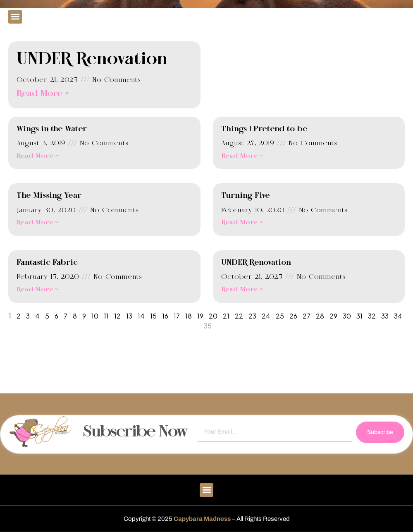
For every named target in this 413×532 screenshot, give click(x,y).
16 (165, 316)
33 (385, 316)
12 (117, 316)
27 (307, 316)
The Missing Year (49, 196)
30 (347, 316)
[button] (15, 17)
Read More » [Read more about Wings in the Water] (37, 156)
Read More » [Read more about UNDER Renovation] (43, 94)
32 (372, 316)
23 (252, 316)
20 (213, 316)
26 (293, 316)
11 (106, 316)
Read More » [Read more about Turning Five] (242, 223)
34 (398, 316)
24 (266, 316)
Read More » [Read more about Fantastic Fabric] (37, 290)
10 (95, 316)
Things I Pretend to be (264, 129)
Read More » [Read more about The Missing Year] (37, 223)
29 (333, 316)
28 (320, 316)
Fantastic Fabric (47, 263)
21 (226, 316)
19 (200, 316)
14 (141, 316)
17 (177, 316)
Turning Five (246, 196)
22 (239, 316)
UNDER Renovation (92, 60)
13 (129, 316)
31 (359, 316)
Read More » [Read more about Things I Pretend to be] (242, 156)
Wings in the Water (52, 129)
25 (280, 316)
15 (153, 316)
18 (189, 316)
